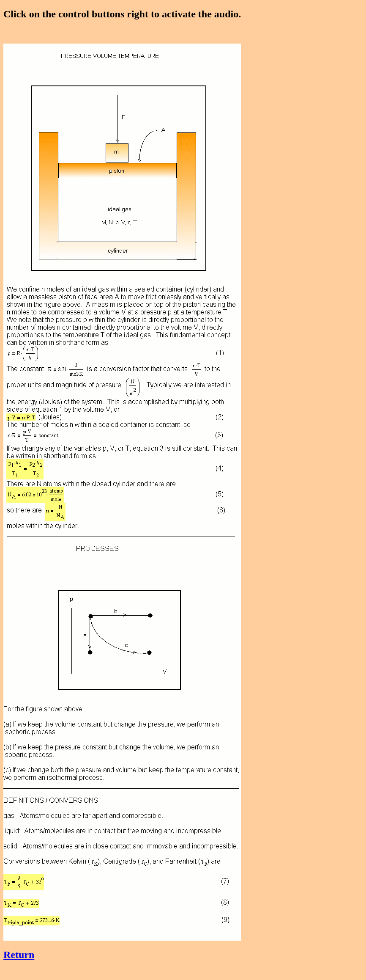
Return (19, 955)
